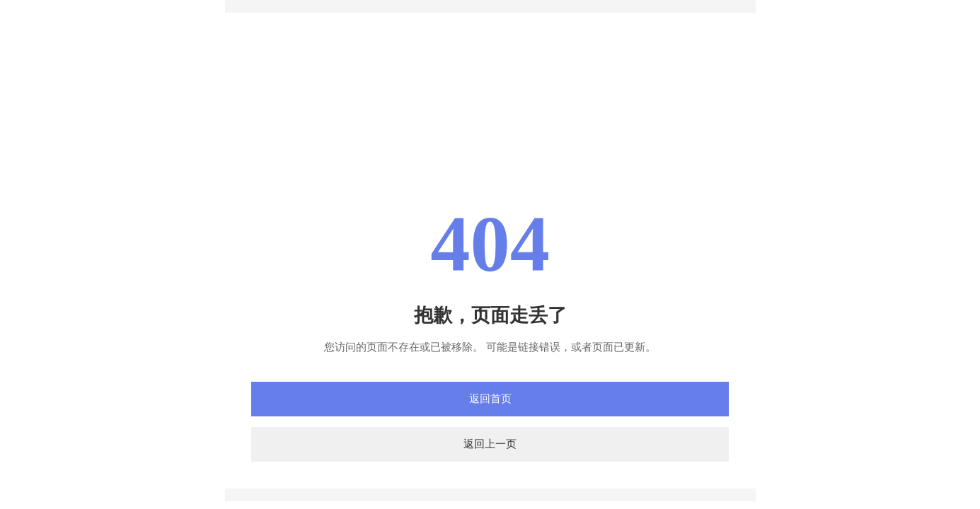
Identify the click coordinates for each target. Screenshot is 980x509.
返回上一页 (490, 444)
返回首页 (490, 399)
